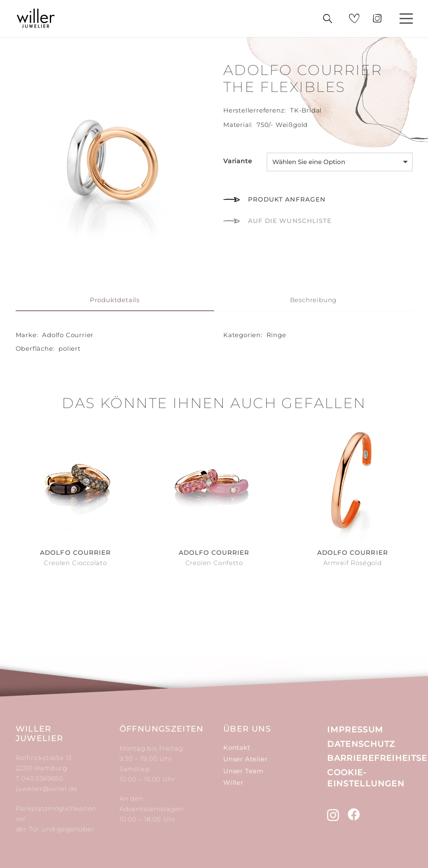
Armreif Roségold (353, 563)
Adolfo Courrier (68, 335)
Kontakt (237, 747)
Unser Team (243, 771)
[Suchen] (327, 19)
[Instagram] (333, 815)
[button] (277, 221)
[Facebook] (354, 814)
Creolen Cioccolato (75, 563)
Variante (237, 161)
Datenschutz (361, 744)
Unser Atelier (245, 759)
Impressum (355, 730)
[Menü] (406, 19)
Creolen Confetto (214, 563)
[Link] (36, 19)
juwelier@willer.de (47, 789)
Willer (233, 782)
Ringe (276, 335)
